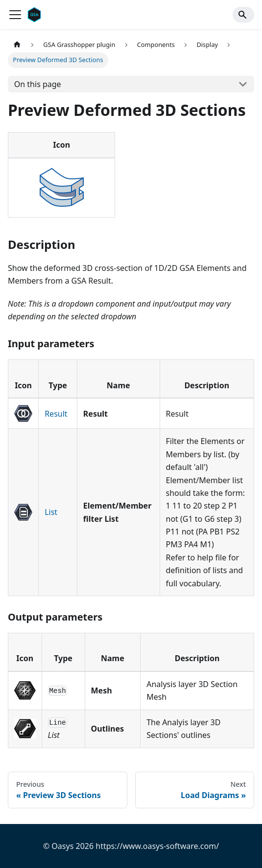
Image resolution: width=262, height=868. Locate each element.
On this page (38, 84)
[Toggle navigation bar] (15, 15)
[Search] (243, 15)
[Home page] (17, 45)
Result (56, 414)
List (51, 512)
